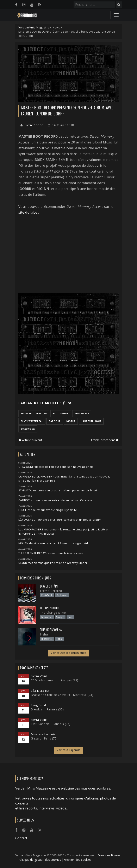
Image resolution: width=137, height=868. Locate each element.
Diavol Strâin (49, 586)
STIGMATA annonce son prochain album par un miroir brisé (58, 490)
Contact (21, 838)
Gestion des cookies (78, 860)
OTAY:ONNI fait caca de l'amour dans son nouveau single (56, 467)
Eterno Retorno (51, 591)
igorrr (71, 421)
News (56, 27)
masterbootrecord (34, 414)
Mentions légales (109, 855)
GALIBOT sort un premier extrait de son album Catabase (56, 500)
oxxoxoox (28, 429)
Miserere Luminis (43, 734)
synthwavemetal (32, 421)
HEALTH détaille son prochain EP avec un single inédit (54, 543)
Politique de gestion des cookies (39, 860)
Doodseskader (50, 608)
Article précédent (105, 440)
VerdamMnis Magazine (34, 27)
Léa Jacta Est (40, 691)
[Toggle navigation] (116, 15)
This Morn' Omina (51, 630)
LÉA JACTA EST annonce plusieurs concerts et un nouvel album (60, 520)
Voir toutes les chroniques (69, 653)
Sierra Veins (39, 676)
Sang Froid (38, 705)
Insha (44, 634)
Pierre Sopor (34, 125)
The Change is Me (53, 613)
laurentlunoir (91, 421)
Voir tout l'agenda (69, 750)
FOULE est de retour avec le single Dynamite (48, 510)
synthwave (82, 414)
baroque (55, 421)
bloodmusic (61, 414)
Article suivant (30, 440)
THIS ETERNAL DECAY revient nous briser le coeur (51, 553)
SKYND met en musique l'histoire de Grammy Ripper (53, 563)
